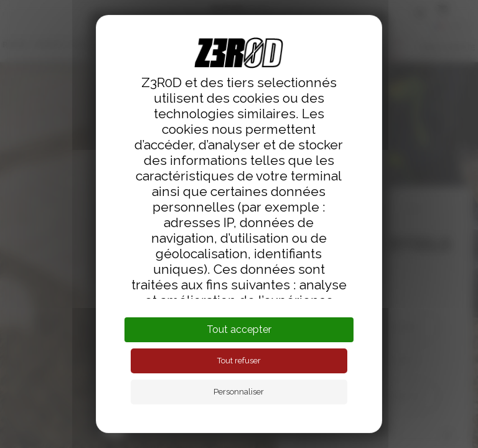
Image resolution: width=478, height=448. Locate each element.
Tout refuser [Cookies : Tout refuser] (239, 361)
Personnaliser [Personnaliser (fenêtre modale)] (239, 392)
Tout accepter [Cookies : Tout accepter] (239, 329)
